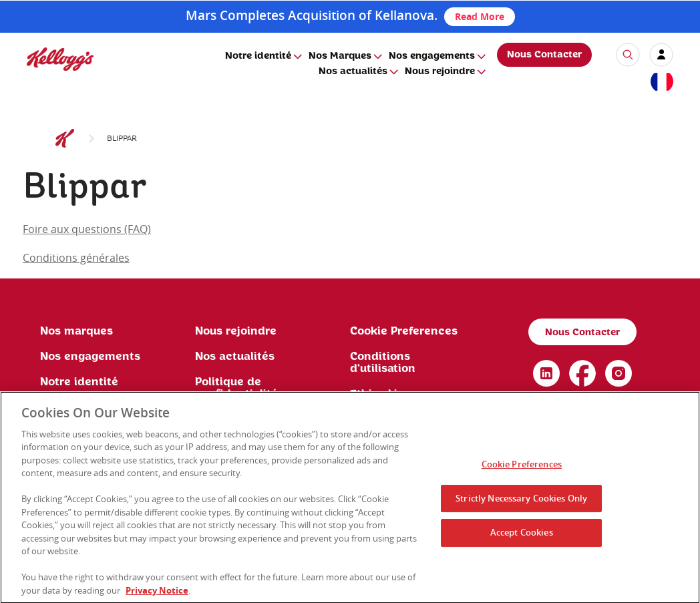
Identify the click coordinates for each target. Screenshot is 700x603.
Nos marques (76, 331)
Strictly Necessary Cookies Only (521, 501)
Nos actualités (353, 71)
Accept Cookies (522, 536)
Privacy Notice (157, 594)
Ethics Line (381, 394)
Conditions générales (76, 258)
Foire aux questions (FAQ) (87, 229)
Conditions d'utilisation (383, 363)
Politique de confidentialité (236, 388)
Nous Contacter (544, 55)
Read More (480, 16)
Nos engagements (432, 56)
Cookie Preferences (404, 331)
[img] (60, 59)
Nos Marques (340, 56)
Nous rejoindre (440, 71)
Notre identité (258, 56)
